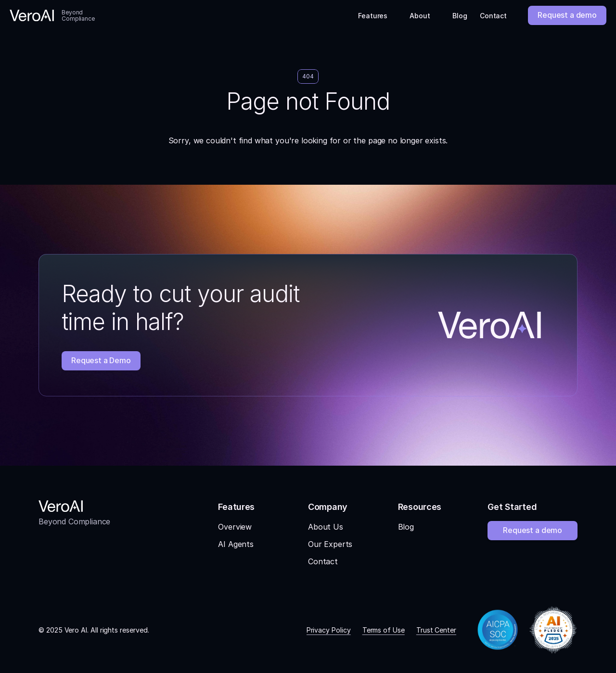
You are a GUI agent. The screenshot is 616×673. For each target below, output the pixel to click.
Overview (235, 527)
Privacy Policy (329, 630)
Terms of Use (384, 630)
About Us (326, 527)
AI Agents (236, 544)
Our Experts (330, 544)
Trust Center (436, 630)
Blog (406, 527)
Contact (323, 561)
